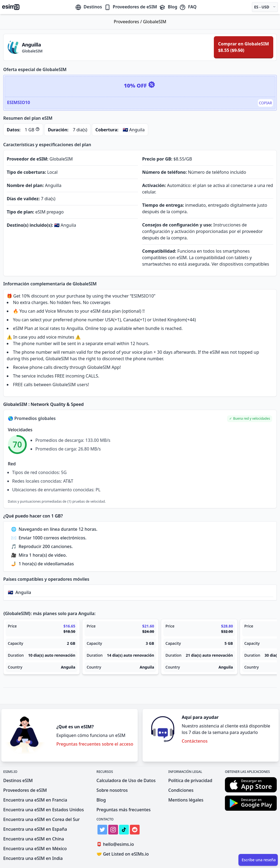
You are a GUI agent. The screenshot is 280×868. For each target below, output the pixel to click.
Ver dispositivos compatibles (240, 264)
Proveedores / (128, 22)
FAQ (188, 7)
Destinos (89, 7)
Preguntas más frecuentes (123, 810)
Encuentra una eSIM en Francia (35, 800)
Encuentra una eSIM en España (35, 829)
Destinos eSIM (18, 780)
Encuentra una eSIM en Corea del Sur (41, 819)
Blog (168, 7)
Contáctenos (195, 741)
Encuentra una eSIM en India (33, 858)
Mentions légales (186, 800)
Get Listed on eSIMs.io (123, 854)
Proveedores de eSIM (131, 7)
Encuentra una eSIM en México (35, 849)
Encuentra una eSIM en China (34, 839)
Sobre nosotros (112, 790)
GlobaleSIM (155, 22)
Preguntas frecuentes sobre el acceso (95, 744)
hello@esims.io (116, 844)
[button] (250, 419)
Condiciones (181, 790)
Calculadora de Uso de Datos (126, 780)
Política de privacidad (190, 780)
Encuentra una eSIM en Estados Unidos (43, 810)
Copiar (265, 103)
